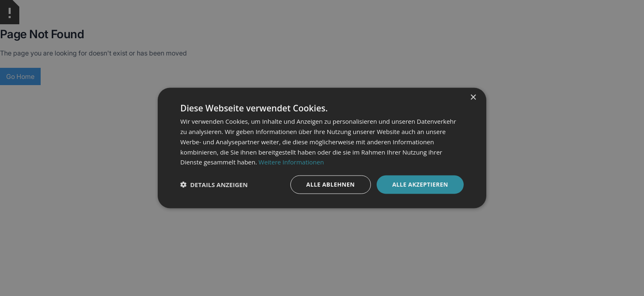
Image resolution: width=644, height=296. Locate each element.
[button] (214, 185)
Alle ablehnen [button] (331, 184)
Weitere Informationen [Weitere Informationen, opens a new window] (291, 162)
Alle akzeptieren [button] (420, 184)
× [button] (473, 98)
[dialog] (322, 148)
